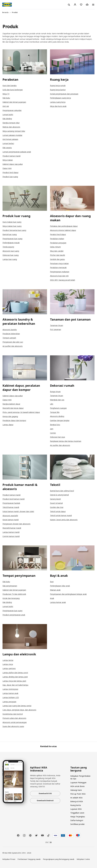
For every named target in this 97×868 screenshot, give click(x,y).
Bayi (52, 582)
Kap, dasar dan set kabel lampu (15, 685)
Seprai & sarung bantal (59, 495)
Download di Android (45, 801)
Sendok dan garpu (57, 259)
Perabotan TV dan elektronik (14, 594)
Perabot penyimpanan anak (14, 615)
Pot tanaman (56, 329)
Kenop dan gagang (10, 416)
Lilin (52, 404)
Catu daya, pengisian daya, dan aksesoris (19, 710)
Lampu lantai (8, 660)
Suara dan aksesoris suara (13, 726)
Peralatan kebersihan (11, 334)
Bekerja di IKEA (77, 801)
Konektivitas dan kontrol (13, 714)
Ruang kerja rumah (58, 86)
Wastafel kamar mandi (12, 528)
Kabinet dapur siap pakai (13, 164)
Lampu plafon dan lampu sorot (15, 673)
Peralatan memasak (58, 267)
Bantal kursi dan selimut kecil (62, 491)
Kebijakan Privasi (9, 859)
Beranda (5, 12)
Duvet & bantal (56, 503)
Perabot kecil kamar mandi (14, 499)
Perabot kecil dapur (10, 172)
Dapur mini (7, 168)
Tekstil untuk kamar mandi (61, 515)
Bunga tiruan (55, 392)
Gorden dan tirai (57, 507)
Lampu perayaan (9, 702)
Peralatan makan (57, 239)
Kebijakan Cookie (83, 859)
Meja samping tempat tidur (14, 131)
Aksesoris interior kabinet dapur (63, 230)
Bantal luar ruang (10, 234)
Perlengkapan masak (11, 243)
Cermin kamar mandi (11, 536)
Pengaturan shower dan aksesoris (16, 524)
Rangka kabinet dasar (11, 404)
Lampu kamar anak (58, 602)
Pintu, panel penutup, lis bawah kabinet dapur (21, 412)
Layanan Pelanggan (78, 782)
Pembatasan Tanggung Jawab (29, 859)
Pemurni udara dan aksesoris (14, 718)
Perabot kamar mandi (11, 156)
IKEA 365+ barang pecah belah (63, 280)
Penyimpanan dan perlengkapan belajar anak (68, 594)
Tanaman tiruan (57, 325)
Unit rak (6, 106)
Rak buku (6, 98)
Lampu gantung (9, 668)
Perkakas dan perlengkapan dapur (64, 226)
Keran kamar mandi (11, 520)
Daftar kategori (77, 820)
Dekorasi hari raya (57, 437)
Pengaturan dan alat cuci (13, 342)
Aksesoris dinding (57, 416)
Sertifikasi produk (77, 824)
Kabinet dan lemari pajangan (14, 102)
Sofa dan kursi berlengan (13, 90)
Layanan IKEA (76, 809)
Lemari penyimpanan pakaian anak (17, 152)
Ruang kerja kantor (58, 90)
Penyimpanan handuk (11, 503)
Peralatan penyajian (58, 243)
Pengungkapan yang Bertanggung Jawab (59, 859)
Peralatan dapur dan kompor (14, 420)
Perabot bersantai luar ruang (14, 230)
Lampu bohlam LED (11, 697)
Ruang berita (76, 805)
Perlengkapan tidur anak (60, 586)
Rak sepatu (7, 148)
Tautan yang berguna (79, 769)
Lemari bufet (8, 115)
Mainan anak (55, 590)
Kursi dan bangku (10, 86)
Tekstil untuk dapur (58, 511)
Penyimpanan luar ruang (12, 239)
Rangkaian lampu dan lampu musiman (66, 441)
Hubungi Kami (76, 790)
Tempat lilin (55, 412)
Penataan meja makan (59, 263)
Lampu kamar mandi (11, 532)
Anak (52, 598)
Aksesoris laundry (10, 330)
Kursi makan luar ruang (12, 222)
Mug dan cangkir (57, 251)
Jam (52, 429)
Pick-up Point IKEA (78, 794)
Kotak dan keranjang (11, 598)
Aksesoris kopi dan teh (59, 276)
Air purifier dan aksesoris (13, 346)
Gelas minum (55, 247)
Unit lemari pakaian (10, 139)
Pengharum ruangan (58, 408)
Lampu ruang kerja (58, 102)
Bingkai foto (55, 425)
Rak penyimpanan (10, 586)
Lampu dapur (8, 425)
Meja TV (6, 94)
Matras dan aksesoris (11, 127)
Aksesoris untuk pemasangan (15, 722)
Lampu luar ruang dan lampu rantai (17, 706)
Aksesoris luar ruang (11, 251)
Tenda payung (8, 247)
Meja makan (8, 160)
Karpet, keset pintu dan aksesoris (64, 520)
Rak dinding (7, 119)
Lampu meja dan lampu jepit (14, 681)
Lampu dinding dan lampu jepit (15, 677)
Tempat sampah (9, 338)
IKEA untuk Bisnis (77, 786)
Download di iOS (45, 793)
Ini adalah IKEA (76, 798)
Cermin (53, 433)
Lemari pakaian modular (12, 135)
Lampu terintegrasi (10, 689)
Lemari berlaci (8, 143)
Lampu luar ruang (10, 259)
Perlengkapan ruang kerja (60, 98)
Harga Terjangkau (78, 817)
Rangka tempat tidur (11, 123)
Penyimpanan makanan (60, 272)
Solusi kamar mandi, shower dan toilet (18, 511)
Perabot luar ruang (10, 177)
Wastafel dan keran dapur (13, 408)
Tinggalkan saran (77, 813)
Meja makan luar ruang (12, 226)
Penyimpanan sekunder (12, 110)
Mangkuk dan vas (57, 400)
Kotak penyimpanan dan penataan (64, 94)
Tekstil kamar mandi (11, 507)
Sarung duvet (55, 499)
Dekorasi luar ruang (11, 255)
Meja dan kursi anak (58, 106)
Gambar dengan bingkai (60, 420)
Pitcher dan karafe (58, 255)
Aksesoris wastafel (10, 516)
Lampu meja (8, 664)
